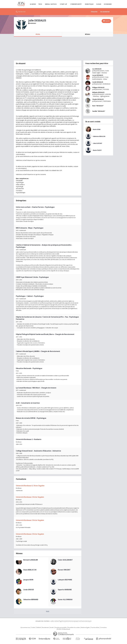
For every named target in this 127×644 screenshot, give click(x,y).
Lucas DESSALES (98, 75)
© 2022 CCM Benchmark (64, 629)
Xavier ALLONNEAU (65, 599)
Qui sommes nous (25, 628)
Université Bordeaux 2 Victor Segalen (30, 497)
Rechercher (22, 12)
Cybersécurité (76, 4)
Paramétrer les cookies (74, 628)
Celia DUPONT (97, 143)
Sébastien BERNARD (31, 599)
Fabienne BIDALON (99, 136)
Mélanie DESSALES (98, 92)
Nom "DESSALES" (98, 106)
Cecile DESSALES (98, 82)
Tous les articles (95, 628)
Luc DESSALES (97, 69)
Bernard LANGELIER (31, 560)
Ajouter (107, 21)
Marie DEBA (97, 129)
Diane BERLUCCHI (30, 570)
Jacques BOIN (28, 580)
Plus (48, 611)
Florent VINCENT (64, 570)
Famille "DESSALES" (99, 111)
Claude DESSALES (98, 99)
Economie (108, 4)
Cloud (99, 4)
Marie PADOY (97, 150)
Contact (33, 628)
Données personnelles (61, 628)
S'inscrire (94, 12)
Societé (52, 628)
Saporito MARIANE (65, 590)
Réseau (88, 34)
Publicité (39, 628)
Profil (38, 34)
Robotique (89, 4)
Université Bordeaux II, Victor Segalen (30, 486)
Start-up (63, 4)
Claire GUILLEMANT (65, 560)
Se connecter (105, 12)
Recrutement (45, 628)
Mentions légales (85, 628)
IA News (33, 4)
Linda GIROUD (29, 590)
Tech (40, 4)
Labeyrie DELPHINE (65, 580)
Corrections (103, 628)
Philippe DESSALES (98, 87)
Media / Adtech (51, 4)
